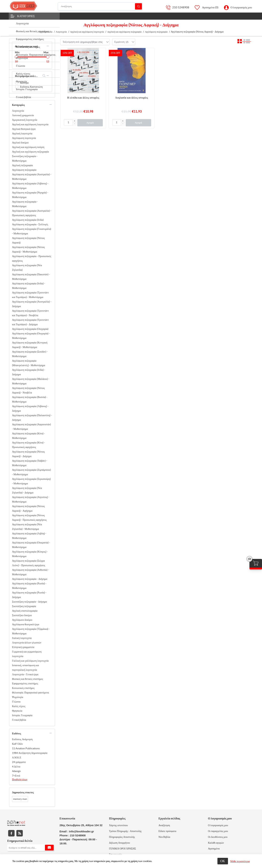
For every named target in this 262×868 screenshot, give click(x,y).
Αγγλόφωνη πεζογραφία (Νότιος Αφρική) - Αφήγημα (28, 508)
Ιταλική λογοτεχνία (22, 638)
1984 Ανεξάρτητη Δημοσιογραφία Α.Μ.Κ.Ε (30, 755)
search (44, 76)
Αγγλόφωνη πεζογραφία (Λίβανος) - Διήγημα (30, 408)
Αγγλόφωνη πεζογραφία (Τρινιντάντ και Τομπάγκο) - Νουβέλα (30, 313)
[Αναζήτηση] (100, 6)
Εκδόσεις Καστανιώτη (31, 87)
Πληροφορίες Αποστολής (122, 837)
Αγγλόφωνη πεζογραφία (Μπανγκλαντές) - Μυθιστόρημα (29, 363)
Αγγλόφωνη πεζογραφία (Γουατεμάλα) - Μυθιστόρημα (32, 231)
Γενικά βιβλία (19, 720)
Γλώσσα (16, 702)
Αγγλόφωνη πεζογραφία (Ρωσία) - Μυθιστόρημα (29, 586)
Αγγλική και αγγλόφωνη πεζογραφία (30, 152)
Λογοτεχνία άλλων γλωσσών (27, 643)
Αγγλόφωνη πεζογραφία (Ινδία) (28, 220)
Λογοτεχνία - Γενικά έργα (25, 674)
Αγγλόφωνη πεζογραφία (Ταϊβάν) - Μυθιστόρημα (30, 463)
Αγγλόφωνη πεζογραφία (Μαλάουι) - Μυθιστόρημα (31, 381)
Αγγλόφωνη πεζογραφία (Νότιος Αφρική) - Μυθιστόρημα (28, 249)
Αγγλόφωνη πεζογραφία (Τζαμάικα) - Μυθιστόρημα (31, 631)
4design (16, 771)
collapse (48, 46)
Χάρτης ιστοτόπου (118, 825)
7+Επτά (16, 776)
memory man (20, 799)
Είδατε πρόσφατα (167, 831)
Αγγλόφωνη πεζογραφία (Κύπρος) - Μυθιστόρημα (30, 554)
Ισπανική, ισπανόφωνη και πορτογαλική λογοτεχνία (25, 668)
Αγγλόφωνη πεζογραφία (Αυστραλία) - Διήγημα (32, 304)
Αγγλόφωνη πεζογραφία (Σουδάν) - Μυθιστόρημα (30, 354)
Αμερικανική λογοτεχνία (25, 120)
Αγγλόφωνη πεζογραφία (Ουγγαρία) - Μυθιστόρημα (31, 336)
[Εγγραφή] (31, 848)
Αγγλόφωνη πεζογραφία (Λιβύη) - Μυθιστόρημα (29, 536)
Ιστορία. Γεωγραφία (22, 715)
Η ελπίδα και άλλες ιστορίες (83, 98)
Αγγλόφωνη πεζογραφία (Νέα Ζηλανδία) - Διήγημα (27, 490)
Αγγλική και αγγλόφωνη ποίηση (28, 147)
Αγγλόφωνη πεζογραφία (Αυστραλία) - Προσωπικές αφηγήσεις (32, 213)
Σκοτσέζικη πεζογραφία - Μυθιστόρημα (25, 158)
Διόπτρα (24, 83)
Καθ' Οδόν (17, 744)
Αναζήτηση (138, 6)
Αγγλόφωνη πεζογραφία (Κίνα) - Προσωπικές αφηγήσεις (28, 445)
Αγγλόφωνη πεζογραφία (24, 170)
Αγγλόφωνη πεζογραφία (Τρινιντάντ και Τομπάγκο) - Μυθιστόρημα (30, 295)
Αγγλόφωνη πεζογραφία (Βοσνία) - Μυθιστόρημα (30, 399)
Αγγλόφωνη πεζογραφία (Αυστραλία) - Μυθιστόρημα (32, 177)
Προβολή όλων (20, 779)
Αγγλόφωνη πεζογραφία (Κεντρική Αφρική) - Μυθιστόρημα (30, 345)
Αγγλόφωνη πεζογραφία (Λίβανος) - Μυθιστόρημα (30, 186)
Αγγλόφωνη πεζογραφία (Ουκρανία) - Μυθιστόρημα (31, 545)
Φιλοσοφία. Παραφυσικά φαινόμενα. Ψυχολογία (31, 695)
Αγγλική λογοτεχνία (22, 133)
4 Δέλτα (16, 767)
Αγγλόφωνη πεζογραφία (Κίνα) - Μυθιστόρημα (28, 436)
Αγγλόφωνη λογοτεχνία (24, 138)
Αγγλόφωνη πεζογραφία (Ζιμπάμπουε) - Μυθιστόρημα (31, 472)
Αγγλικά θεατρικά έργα (24, 129)
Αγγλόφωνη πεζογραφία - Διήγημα (30, 579)
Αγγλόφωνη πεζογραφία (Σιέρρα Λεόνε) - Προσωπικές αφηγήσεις (29, 563)
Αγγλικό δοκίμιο (20, 143)
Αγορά (90, 123)
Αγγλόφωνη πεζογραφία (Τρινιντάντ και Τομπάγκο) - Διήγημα (30, 322)
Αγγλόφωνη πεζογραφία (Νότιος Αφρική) (28, 240)
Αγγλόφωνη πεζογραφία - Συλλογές (30, 224)
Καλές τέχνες (19, 706)
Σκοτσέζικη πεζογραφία (24, 606)
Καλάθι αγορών (216, 843)
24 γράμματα (19, 762)
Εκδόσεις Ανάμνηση (22, 739)
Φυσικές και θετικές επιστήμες (28, 679)
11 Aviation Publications (26, 748)
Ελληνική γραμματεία (23, 647)
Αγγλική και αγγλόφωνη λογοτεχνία (30, 124)
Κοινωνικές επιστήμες (23, 688)
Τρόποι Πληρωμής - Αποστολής (125, 831)
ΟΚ (223, 861)
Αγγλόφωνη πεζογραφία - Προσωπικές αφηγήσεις (32, 258)
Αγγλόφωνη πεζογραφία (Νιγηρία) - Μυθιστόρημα (30, 195)
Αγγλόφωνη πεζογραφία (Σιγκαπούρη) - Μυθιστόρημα (31, 481)
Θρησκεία (17, 711)
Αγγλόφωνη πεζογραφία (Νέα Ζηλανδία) (27, 268)
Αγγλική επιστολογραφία (25, 611)
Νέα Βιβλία (164, 837)
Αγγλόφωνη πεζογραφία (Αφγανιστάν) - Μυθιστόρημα (31, 427)
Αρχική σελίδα (45, 32)
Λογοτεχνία (18, 111)
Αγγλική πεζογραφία (22, 165)
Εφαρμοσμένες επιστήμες (25, 683)
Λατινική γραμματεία (23, 115)
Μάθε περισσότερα (240, 861)
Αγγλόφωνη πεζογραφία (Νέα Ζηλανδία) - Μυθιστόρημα (27, 527)
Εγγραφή (49, 848)
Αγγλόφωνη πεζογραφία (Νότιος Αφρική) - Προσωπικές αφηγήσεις (29, 518)
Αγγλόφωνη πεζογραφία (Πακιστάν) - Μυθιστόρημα (31, 277)
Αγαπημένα (214, 849)
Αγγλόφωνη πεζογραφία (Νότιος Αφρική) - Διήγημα (28, 454)
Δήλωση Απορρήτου (119, 843)
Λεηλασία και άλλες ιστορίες (132, 98)
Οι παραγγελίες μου (218, 831)
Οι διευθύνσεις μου (218, 837)
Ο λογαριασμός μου (241, 7)
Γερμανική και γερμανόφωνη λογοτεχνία (27, 654)
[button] (74, 121)
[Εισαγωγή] (68, 122)
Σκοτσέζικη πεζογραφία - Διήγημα (29, 602)
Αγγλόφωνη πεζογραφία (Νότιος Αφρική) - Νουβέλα (28, 390)
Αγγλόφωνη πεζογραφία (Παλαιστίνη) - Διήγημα (32, 418)
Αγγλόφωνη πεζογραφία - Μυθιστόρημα (25, 204)
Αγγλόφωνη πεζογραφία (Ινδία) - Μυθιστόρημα (29, 286)
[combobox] (91, 42)
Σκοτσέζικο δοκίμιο (22, 615)
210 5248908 (181, 7)
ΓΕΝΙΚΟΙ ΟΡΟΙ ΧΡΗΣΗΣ (122, 849)
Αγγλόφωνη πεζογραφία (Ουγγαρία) (30, 329)
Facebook (11, 833)
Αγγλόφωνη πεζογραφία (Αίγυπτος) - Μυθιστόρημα (31, 499)
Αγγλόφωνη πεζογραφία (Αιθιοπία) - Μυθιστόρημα (30, 572)
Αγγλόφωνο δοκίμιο (22, 620)
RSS (20, 833)
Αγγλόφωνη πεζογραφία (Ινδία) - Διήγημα (29, 372)
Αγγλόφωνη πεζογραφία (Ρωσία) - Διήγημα (29, 595)
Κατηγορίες (26, 16)
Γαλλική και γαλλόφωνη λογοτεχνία (30, 661)
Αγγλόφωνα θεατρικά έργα (26, 624)
